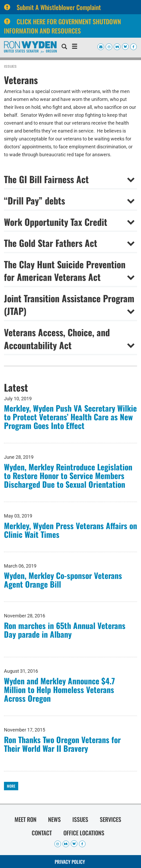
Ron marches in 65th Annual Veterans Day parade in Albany (65, 630)
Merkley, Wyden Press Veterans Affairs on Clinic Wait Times (70, 530)
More (11, 786)
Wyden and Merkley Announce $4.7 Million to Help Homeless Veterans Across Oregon (59, 689)
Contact (42, 833)
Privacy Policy (70, 862)
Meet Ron (25, 819)
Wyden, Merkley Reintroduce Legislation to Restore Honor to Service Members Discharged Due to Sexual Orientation (68, 476)
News (54, 819)
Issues (10, 66)
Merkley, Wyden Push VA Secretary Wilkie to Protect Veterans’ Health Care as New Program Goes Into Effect (70, 417)
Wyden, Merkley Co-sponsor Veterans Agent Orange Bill (63, 580)
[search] (64, 47)
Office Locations (84, 833)
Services (111, 819)
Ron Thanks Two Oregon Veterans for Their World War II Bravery (62, 744)
